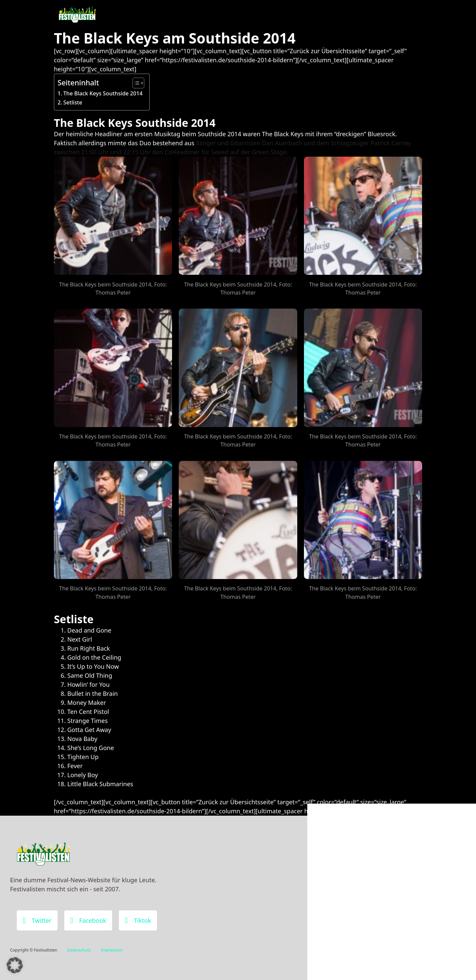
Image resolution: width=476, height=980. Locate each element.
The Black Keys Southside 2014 (103, 93)
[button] (15, 965)
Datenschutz (79, 950)
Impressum (111, 950)
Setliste (73, 102)
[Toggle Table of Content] (135, 83)
